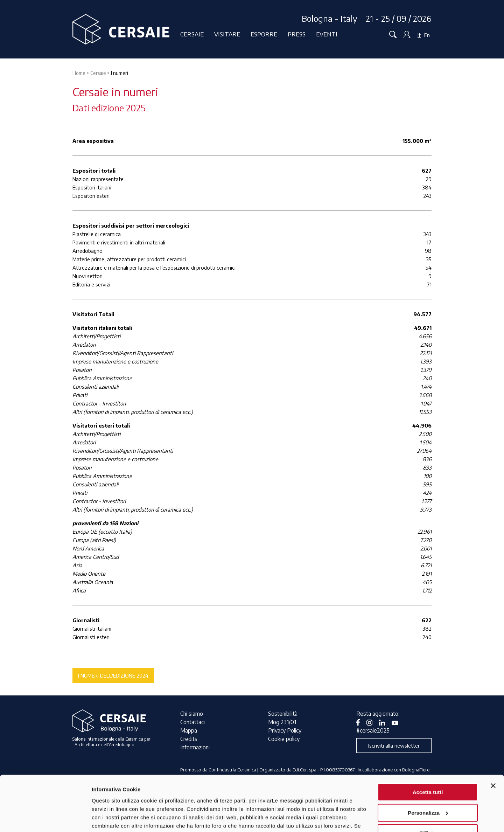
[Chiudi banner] (493, 734)
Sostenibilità (283, 714)
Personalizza (428, 761)
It (419, 35)
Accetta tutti (428, 740)
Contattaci (192, 722)
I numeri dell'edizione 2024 (113, 675)
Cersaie (192, 34)
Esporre (264, 34)
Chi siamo (192, 714)
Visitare (227, 34)
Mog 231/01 (282, 722)
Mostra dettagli (111, 818)
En (427, 35)
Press (297, 34)
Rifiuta (428, 781)
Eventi (327, 34)
